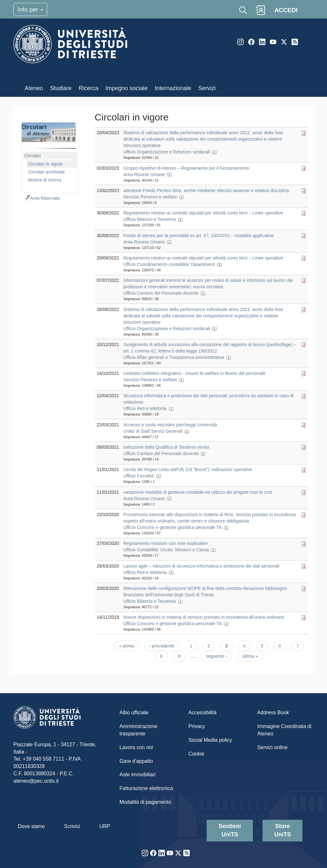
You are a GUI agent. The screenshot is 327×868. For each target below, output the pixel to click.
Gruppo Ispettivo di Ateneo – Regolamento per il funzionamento (186, 168)
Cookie (196, 754)
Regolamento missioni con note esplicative (166, 543)
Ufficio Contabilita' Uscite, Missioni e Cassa (166, 550)
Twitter (284, 42)
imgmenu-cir (49, 136)
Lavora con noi (136, 747)
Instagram (240, 42)
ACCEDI (286, 10)
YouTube (273, 42)
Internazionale (173, 88)
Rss (295, 42)
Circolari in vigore (45, 164)
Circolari (32, 156)
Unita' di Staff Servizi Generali (153, 431)
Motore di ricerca (45, 180)
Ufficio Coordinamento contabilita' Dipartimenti (169, 264)
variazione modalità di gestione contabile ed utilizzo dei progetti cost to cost (198, 492)
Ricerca (88, 88)
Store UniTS (283, 830)
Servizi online (272, 747)
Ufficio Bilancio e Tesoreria (149, 219)
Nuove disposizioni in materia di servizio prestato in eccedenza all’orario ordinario (204, 617)
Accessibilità (202, 713)
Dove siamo (31, 826)
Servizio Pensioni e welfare (150, 197)
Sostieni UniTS (230, 830)
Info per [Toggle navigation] (30, 9)
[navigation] (50, 156)
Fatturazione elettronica (146, 788)
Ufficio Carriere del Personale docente (161, 293)
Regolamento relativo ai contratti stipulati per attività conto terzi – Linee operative (203, 213)
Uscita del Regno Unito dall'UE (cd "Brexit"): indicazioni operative (188, 469)
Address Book (273, 713)
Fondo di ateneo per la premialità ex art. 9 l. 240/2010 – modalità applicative (198, 236)
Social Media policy (210, 740)
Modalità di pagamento (145, 802)
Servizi (207, 88)
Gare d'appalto (136, 761)
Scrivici (72, 826)
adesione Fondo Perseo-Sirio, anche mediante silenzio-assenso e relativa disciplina (206, 190)
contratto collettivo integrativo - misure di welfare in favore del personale (194, 373)
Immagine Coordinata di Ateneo (284, 730)
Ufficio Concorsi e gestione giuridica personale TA (172, 527)
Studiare (61, 88)
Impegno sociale (126, 88)
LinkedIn (262, 42)
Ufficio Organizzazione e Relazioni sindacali (167, 152)
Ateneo (34, 88)
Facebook (251, 42)
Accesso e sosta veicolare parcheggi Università (170, 425)
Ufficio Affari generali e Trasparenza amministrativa (174, 357)
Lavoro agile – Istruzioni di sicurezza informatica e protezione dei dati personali (201, 566)
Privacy (197, 726)
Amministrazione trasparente (138, 730)
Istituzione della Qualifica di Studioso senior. (167, 447)
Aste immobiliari (137, 775)
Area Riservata (45, 198)
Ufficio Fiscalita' (139, 476)
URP (105, 826)
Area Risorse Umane (144, 174)
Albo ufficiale (134, 713)
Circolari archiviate (46, 172)
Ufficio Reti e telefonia (145, 408)
